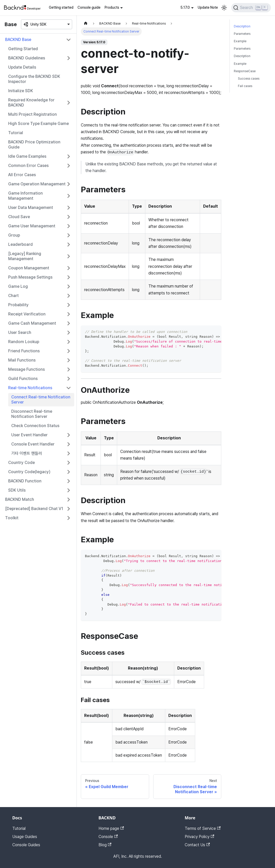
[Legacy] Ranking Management (25, 256)
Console (108, 837)
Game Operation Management (37, 184)
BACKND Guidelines (27, 58)
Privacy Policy (199, 837)
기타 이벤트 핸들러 (27, 453)
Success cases (249, 78)
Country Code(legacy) (29, 472)
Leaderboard (20, 244)
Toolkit (12, 518)
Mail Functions (22, 360)
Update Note (208, 7)
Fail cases (245, 86)
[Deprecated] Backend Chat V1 (34, 509)
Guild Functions (23, 379)
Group (14, 235)
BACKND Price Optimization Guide (34, 145)
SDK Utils (17, 490)
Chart (13, 296)
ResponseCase (245, 71)
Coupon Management (29, 268)
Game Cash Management (32, 323)
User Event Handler (29, 435)
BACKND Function (25, 481)
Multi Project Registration (32, 114)
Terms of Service (203, 828)
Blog (105, 845)
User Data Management (31, 208)
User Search (20, 332)
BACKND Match (20, 499)
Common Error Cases (28, 166)
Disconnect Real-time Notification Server (32, 414)
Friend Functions (24, 351)
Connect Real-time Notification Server (41, 400)
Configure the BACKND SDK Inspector (34, 79)
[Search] (251, 8)
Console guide (89, 7)
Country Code (21, 463)
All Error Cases (22, 175)
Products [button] (112, 7)
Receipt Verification (27, 314)
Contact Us (197, 845)
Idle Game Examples (27, 156)
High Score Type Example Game (38, 124)
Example (240, 41)
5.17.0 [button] (185, 7)
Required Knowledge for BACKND (31, 103)
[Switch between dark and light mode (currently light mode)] (224, 8)
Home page (111, 828)
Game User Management (32, 226)
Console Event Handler (33, 444)
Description (242, 26)
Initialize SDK (21, 91)
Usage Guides (25, 837)
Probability (18, 305)
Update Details (22, 67)
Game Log (18, 286)
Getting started (61, 7)
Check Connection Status (35, 426)
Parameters (242, 34)
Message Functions (26, 369)
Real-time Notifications (30, 388)
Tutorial (16, 133)
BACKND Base (18, 40)
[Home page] (86, 23)
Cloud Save (19, 217)
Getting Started (23, 49)
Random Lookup (24, 342)
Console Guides (26, 845)
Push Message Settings (30, 277)
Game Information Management (25, 196)
